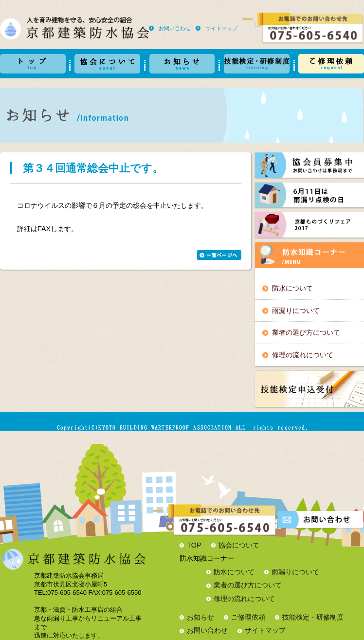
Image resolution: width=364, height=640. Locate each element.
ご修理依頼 (248, 617)
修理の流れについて (303, 355)
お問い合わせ (175, 28)
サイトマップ (221, 28)
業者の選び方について (306, 332)
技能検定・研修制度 (313, 617)
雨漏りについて (296, 311)
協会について (239, 545)
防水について (292, 288)
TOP (194, 545)
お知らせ (200, 617)
